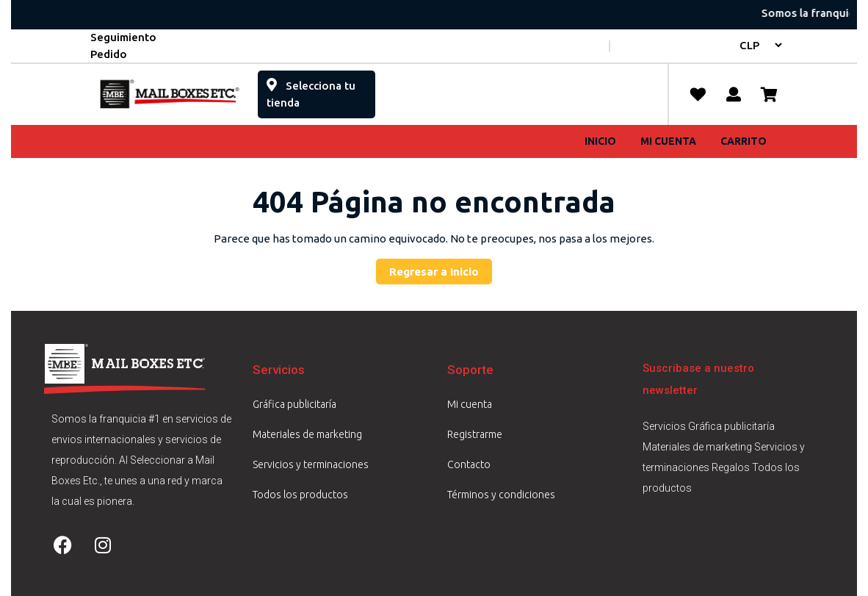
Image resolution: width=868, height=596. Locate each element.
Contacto (469, 464)
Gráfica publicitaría (294, 404)
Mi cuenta (668, 141)
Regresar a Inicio (441, 268)
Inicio (600, 141)
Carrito (744, 141)
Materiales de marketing (307, 434)
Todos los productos (300, 495)
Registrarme (475, 434)
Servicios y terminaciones (311, 464)
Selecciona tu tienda (311, 90)
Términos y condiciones (501, 495)
